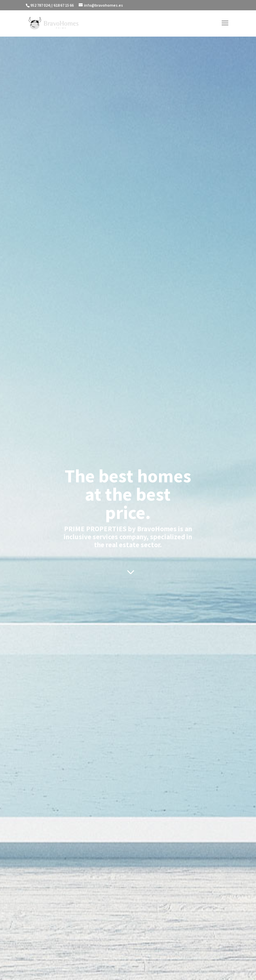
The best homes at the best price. (128, 494)
